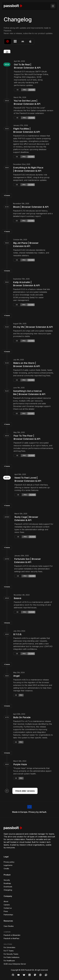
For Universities (9, 947)
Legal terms (8, 865)
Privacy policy (9, 862)
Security (7, 880)
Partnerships (8, 915)
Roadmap (7, 883)
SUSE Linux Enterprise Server (15, 964)
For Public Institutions (12, 957)
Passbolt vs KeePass (11, 938)
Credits (6, 869)
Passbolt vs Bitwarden (12, 935)
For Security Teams (11, 954)
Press (6, 911)
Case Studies (9, 926)
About (6, 901)
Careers (7, 905)
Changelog (8, 890)
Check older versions (25, 791)
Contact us (8, 908)
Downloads (8, 887)
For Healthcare (9, 961)
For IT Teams (9, 951)
